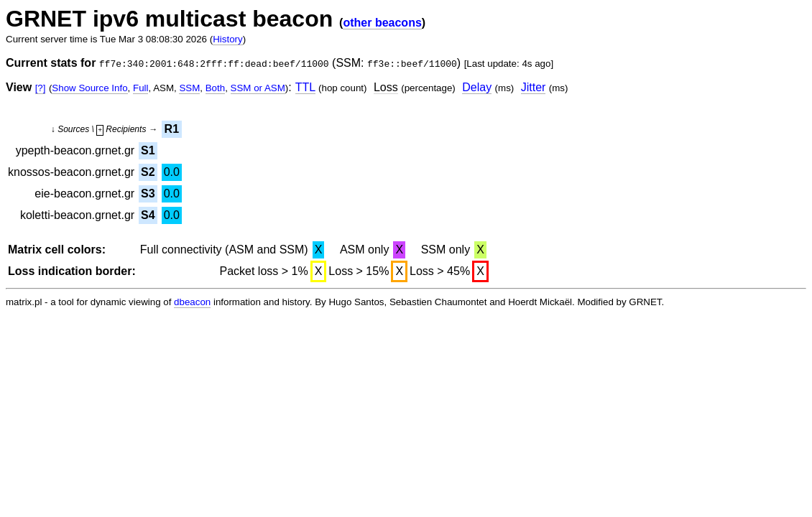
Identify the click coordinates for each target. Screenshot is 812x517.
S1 (148, 150)
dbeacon (192, 302)
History (227, 39)
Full (140, 88)
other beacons (382, 23)
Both (215, 88)
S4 (148, 215)
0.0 (172, 172)
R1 (172, 129)
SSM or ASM (258, 88)
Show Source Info (89, 88)
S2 (148, 172)
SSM (189, 88)
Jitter (534, 87)
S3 (148, 194)
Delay (477, 87)
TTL (305, 87)
